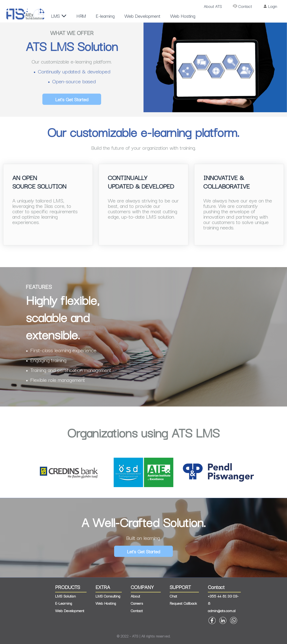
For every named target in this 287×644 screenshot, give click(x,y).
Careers (137, 603)
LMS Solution (65, 596)
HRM (81, 16)
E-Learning (64, 603)
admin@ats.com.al (222, 611)
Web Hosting (183, 16)
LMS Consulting (108, 596)
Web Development (142, 16)
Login (273, 6)
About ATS (213, 6)
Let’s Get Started (72, 99)
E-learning (105, 16)
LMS (59, 16)
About (135, 596)
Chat (173, 596)
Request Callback (183, 603)
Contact (245, 6)
